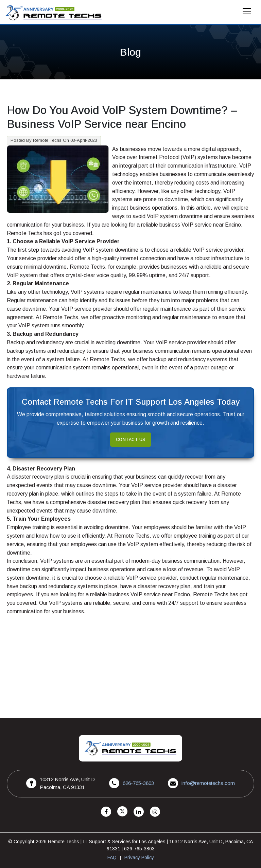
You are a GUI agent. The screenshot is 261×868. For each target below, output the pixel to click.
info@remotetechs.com (208, 783)
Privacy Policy (139, 857)
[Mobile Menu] (247, 13)
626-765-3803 (138, 783)
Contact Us (131, 440)
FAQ (112, 857)
